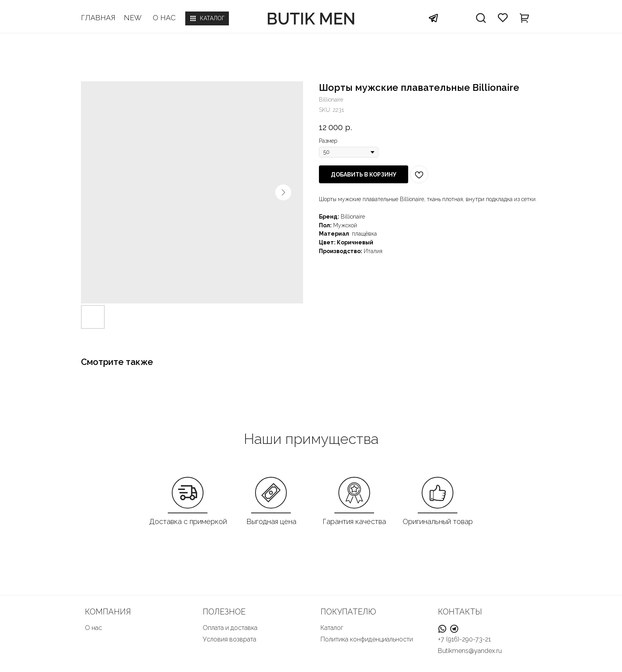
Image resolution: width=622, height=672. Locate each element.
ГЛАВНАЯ (98, 18)
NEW (133, 18)
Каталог (332, 628)
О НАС (164, 18)
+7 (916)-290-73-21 (464, 639)
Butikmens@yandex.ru (470, 651)
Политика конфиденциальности (367, 639)
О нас (93, 628)
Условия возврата (229, 639)
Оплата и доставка (230, 628)
